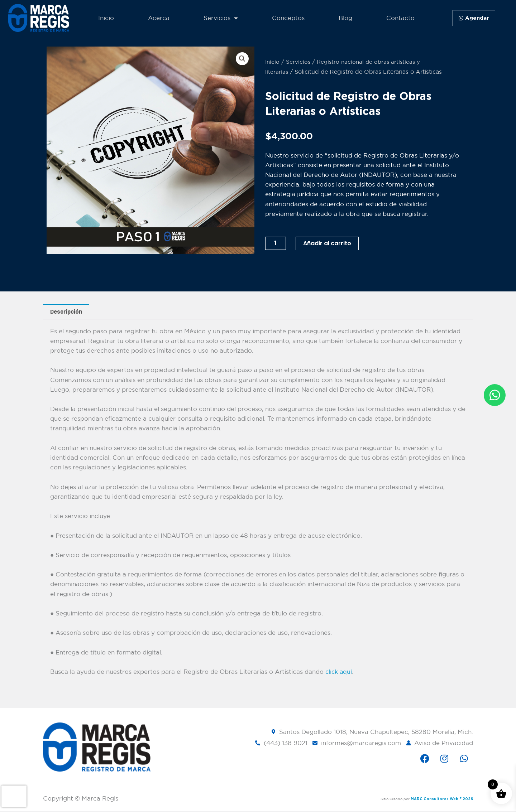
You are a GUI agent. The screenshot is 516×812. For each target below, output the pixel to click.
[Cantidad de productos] (276, 243)
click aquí (339, 672)
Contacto (400, 18)
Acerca (159, 18)
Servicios (221, 18)
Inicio (106, 18)
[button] (242, 59)
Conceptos (288, 18)
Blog (345, 18)
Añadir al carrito (330, 243)
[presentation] (14, 796)
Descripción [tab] (67, 312)
